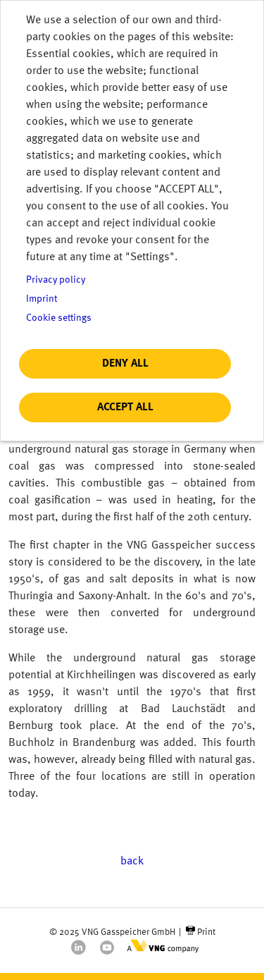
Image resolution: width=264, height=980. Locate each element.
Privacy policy (56, 280)
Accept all (125, 408)
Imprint (42, 299)
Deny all (125, 364)
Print (206, 932)
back (132, 862)
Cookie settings (59, 318)
